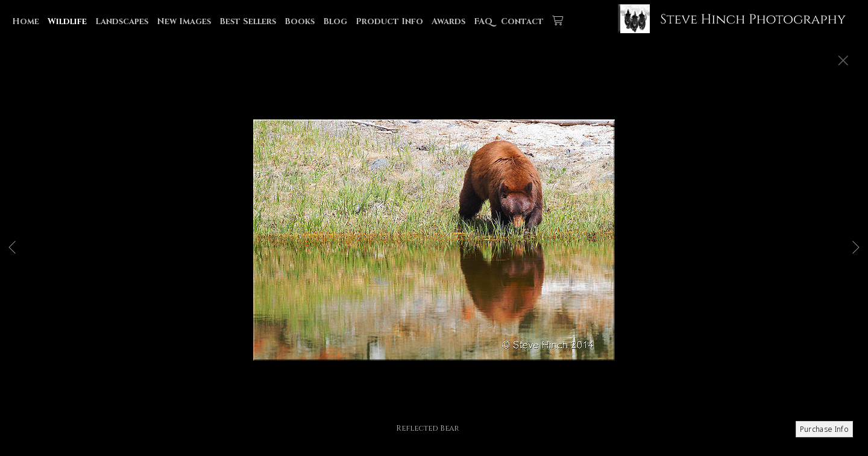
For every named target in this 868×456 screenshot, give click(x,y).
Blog (335, 21)
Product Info (389, 21)
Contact (522, 21)
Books (300, 21)
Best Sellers (248, 21)
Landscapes (122, 21)
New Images (184, 21)
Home (26, 21)
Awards (448, 21)
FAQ (483, 21)
